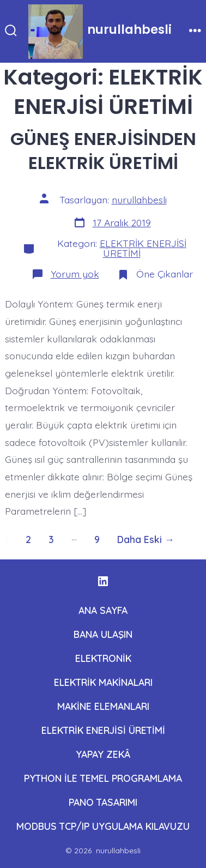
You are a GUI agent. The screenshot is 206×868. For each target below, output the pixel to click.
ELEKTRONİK (103, 658)
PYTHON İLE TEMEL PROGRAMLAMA (103, 778)
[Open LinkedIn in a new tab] (103, 581)
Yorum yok (75, 274)
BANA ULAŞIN (103, 634)
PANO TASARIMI (103, 802)
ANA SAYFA (103, 610)
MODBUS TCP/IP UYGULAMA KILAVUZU (103, 826)
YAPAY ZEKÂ (103, 754)
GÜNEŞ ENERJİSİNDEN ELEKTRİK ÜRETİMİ (103, 151)
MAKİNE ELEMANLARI (103, 706)
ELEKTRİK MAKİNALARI (103, 682)
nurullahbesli (139, 200)
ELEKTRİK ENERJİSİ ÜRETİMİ (143, 248)
